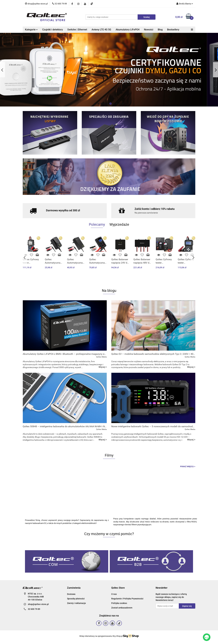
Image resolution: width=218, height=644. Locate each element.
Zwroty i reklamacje (76, 603)
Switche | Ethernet (77, 30)
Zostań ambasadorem (122, 608)
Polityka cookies (119, 603)
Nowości (149, 30)
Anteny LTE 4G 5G (101, 30)
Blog (160, 30)
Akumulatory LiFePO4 (128, 30)
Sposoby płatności (76, 599)
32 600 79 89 (34, 609)
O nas (114, 594)
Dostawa (71, 594)
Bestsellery (173, 30)
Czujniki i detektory (53, 30)
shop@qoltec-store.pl (38, 604)
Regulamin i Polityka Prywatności (127, 599)
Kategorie (31, 30)
